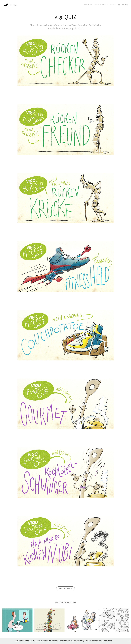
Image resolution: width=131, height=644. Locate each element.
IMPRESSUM (113, 5)
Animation (98, 5)
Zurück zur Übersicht (65, 588)
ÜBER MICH (105, 5)
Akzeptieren (108, 641)
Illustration (88, 5)
